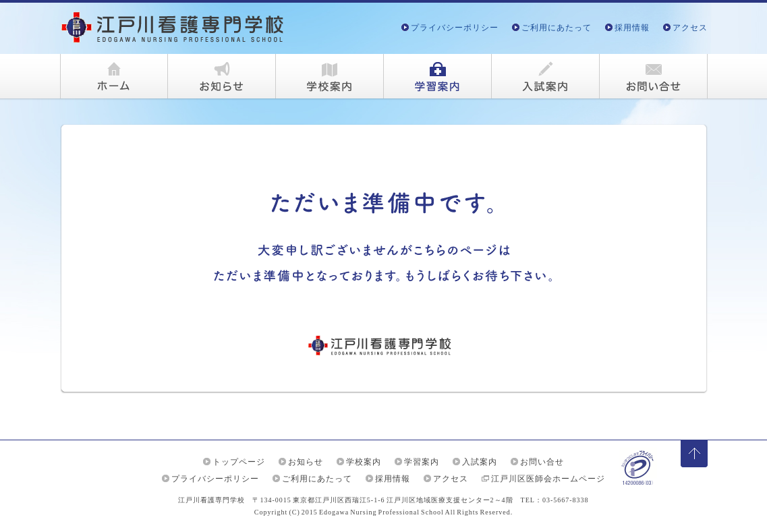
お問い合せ (542, 462)
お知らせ (306, 462)
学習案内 (422, 462)
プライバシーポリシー (455, 28)
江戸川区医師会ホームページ (548, 479)
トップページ (239, 462)
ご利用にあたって (557, 28)
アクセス (690, 28)
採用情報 (632, 28)
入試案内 (480, 462)
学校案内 (364, 462)
